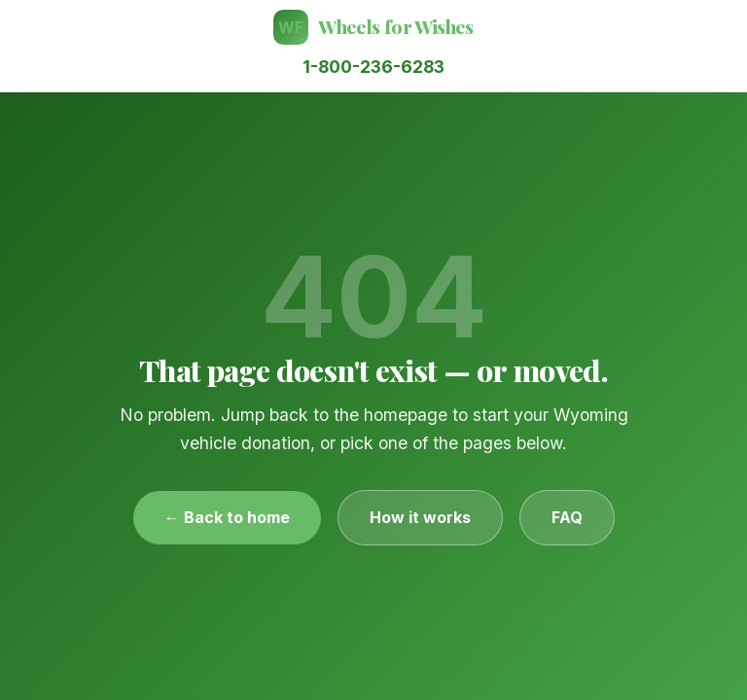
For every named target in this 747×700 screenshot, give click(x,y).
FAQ (567, 517)
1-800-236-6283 (373, 67)
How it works (420, 517)
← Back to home (227, 517)
